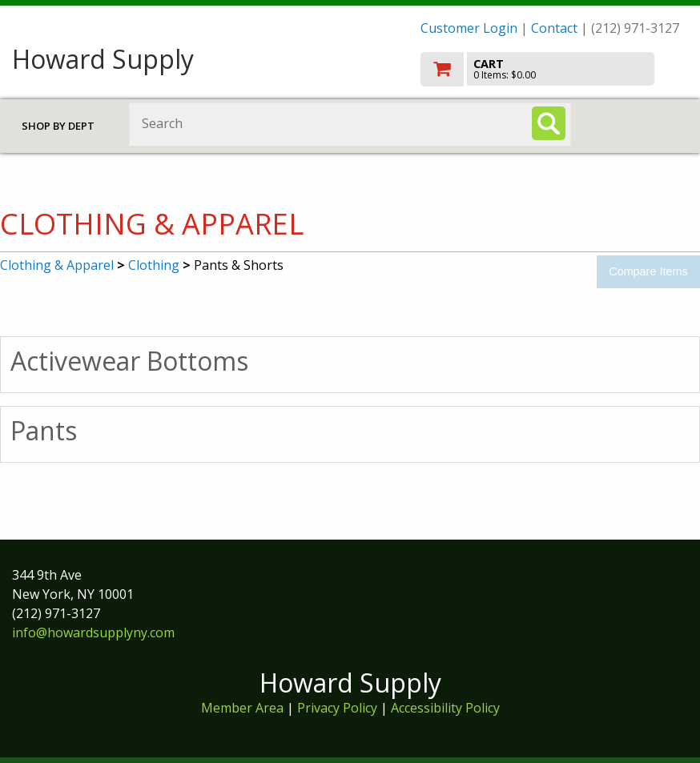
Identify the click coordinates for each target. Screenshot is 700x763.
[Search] (549, 123)
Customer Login (469, 28)
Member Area (242, 708)
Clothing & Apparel (57, 265)
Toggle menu (642, 123)
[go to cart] (554, 69)
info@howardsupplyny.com (93, 632)
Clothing (154, 265)
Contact (554, 28)
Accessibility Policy (445, 708)
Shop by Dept (58, 126)
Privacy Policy (339, 708)
